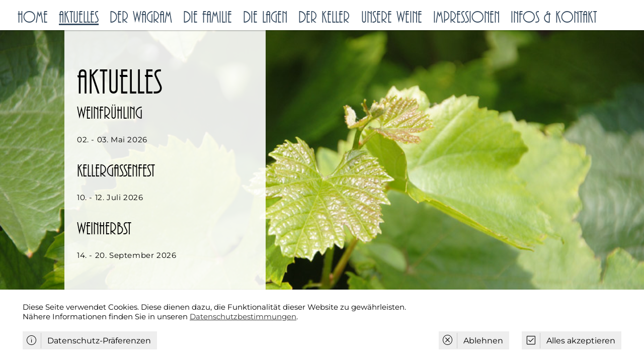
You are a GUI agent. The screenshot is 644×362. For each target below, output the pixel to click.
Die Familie (208, 18)
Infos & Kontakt (554, 18)
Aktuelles (79, 18)
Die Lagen (265, 18)
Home (33, 18)
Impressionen (466, 18)
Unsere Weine (392, 18)
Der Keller (324, 18)
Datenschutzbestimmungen (243, 316)
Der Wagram (141, 18)
